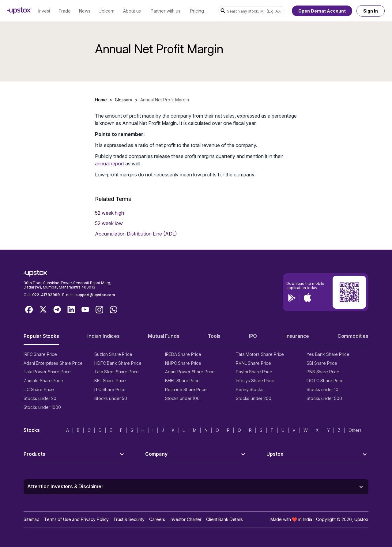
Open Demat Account (322, 11)
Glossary (124, 100)
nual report (112, 164)
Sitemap (32, 519)
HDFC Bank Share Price (118, 363)
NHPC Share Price (183, 363)
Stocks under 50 (111, 398)
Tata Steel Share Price (117, 372)
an (98, 164)
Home (101, 100)
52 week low (109, 223)
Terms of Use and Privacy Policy (76, 519)
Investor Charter (186, 519)
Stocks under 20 (40, 398)
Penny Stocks (250, 389)
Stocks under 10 (322, 389)
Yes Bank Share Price (328, 354)
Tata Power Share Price (47, 372)
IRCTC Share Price (325, 381)
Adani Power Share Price (190, 372)
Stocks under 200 (254, 398)
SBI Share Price (322, 363)
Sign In (371, 11)
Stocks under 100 (182, 398)
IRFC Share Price (40, 354)
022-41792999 (46, 295)
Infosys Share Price (255, 381)
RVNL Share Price (253, 363)
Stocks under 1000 (42, 407)
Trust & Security (129, 519)
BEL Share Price (110, 381)
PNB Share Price (323, 372)
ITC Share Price (110, 389)
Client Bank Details (224, 519)
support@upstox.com (95, 295)
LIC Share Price (39, 389)
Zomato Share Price (43, 381)
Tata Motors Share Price (260, 354)
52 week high (109, 213)
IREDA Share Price (183, 354)
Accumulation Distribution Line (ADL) (136, 234)
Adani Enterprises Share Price (53, 363)
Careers (157, 519)
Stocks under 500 (324, 398)
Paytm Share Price (254, 372)
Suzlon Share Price (113, 354)
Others (355, 430)
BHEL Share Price (182, 381)
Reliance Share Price (186, 389)
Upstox (361, 519)
